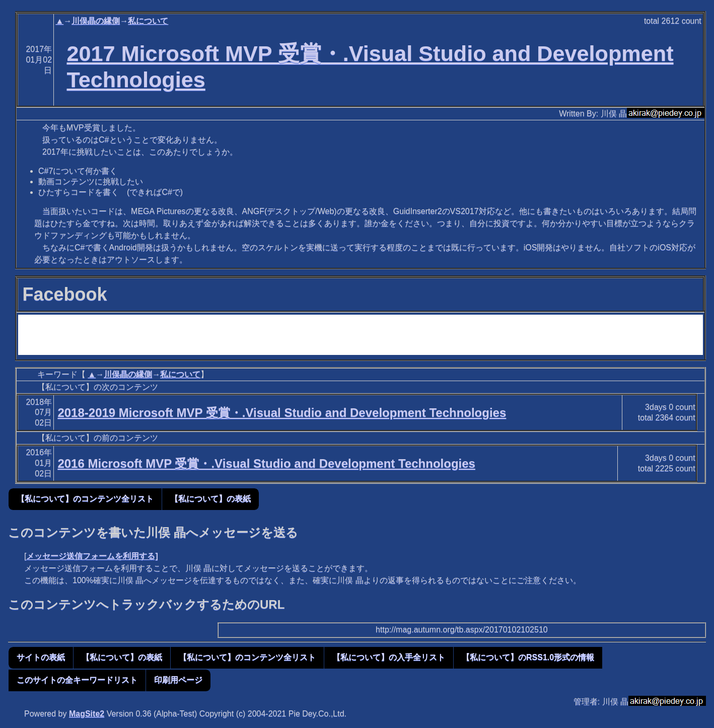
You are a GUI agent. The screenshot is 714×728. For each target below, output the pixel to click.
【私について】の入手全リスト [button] (389, 657)
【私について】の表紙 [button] (210, 499)
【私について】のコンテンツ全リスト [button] (85, 499)
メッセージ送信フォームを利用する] (92, 556)
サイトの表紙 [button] (41, 657)
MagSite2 (87, 714)
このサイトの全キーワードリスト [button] (77, 680)
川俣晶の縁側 (96, 21)
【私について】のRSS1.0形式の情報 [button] (528, 657)
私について (148, 21)
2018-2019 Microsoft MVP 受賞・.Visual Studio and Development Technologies (282, 413)
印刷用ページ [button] (178, 680)
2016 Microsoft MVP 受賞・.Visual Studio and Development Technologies (266, 463)
